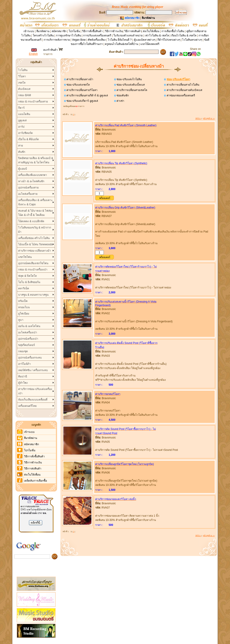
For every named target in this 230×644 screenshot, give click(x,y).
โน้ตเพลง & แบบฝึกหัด (31, 221)
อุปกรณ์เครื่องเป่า (28, 339)
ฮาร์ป (21, 127)
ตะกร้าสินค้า (53, 50)
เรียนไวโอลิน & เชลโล (184, 35)
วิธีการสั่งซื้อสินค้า (93, 31)
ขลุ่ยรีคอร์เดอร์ (27, 345)
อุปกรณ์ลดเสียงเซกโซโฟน (33, 263)
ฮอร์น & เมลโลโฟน (29, 326)
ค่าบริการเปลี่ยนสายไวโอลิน (182, 85)
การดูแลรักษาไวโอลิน (69, 35)
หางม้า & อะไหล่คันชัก (31, 181)
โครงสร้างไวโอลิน (44, 35)
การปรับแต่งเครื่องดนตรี (97, 35)
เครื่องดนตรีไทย (27, 406)
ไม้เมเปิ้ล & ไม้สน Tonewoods (35, 244)
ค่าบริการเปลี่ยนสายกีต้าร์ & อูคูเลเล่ (87, 95)
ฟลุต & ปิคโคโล (27, 276)
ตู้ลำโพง (23, 383)
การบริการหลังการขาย (57, 40)
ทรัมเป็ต (23, 301)
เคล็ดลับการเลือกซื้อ (35, 481)
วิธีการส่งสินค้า (133, 31)
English (33, 54)
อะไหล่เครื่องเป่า (28, 332)
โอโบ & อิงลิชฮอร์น (29, 282)
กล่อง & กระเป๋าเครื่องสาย (33, 102)
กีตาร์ (21, 108)
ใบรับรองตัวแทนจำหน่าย (128, 35)
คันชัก (22, 152)
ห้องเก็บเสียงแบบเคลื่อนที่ (33, 400)
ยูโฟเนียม (24, 314)
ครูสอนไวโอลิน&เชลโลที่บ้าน (122, 44)
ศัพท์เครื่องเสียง (97, 40)
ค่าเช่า (120, 101)
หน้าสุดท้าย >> (209, 118)
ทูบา (21, 320)
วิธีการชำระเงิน (114, 31)
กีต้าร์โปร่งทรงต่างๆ (169, 40)
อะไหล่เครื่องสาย (28, 194)
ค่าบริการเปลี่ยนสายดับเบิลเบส (184, 90)
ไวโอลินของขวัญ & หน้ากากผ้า (35, 230)
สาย (21, 146)
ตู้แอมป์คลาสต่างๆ (145, 40)
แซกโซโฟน (25, 257)
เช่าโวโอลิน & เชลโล (157, 35)
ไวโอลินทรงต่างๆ (192, 40)
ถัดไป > (198, 118)
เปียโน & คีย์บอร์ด (29, 139)
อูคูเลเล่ (22, 120)
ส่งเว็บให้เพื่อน (151, 31)
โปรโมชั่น (74, 31)
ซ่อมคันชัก (122, 95)
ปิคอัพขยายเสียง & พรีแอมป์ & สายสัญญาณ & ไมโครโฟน (36, 160)
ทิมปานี (23, 376)
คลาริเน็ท (24, 288)
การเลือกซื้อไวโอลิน (173, 31)
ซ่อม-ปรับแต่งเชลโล (78, 85)
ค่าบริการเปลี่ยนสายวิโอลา (82, 90)
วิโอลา (22, 76)
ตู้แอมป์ (23, 169)
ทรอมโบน (24, 307)
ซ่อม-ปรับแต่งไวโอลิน (129, 79)
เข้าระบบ (29, 31)
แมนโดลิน (24, 114)
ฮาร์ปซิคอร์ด (25, 133)
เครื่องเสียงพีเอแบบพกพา (33, 175)
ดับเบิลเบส (24, 89)
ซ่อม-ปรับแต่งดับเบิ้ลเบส (130, 85)
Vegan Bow (79, 40)
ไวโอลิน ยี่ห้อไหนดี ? (120, 40)
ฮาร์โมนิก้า (24, 364)
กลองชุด (23, 351)
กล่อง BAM (24, 95)
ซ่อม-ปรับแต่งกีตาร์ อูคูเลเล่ (82, 101)
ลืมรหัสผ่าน (43, 31)
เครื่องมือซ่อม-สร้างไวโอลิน (34, 238)
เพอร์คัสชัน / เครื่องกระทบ (33, 370)
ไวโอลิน (23, 70)
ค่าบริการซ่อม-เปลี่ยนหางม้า (35, 251)
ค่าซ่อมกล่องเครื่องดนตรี (180, 95)
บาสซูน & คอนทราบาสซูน (33, 295)
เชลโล (22, 83)
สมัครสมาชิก (59, 31)
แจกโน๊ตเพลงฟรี (150, 44)
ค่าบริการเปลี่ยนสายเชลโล (132, 90)
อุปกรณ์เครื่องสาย (28, 188)
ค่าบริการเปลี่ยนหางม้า (80, 79)
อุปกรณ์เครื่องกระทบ (30, 358)
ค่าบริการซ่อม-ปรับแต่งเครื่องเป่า (35, 391)
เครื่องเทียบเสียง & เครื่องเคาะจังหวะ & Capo (35, 202)
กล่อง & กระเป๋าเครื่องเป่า (33, 270)
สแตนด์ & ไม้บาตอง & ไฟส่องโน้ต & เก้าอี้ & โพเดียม (35, 213)
